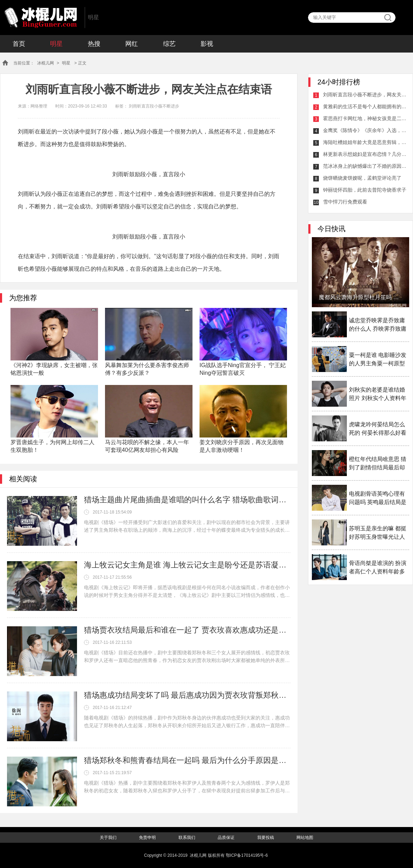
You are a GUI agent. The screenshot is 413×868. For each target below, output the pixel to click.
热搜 (94, 44)
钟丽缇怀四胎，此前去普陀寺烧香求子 (365, 190)
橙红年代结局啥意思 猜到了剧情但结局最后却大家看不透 (378, 464)
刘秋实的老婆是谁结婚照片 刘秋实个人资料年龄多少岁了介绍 (378, 395)
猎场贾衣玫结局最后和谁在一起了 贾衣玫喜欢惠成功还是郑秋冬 (187, 630)
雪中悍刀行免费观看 (345, 202)
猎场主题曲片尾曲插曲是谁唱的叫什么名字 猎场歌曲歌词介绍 (187, 500)
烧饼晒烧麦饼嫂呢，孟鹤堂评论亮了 (362, 178)
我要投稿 (266, 838)
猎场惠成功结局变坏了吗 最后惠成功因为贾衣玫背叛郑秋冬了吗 (187, 695)
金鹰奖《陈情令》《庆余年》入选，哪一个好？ (365, 130)
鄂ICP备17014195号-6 (247, 855)
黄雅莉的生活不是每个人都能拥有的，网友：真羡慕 (365, 106)
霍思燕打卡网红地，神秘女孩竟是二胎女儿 (365, 118)
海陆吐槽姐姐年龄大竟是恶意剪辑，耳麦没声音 (365, 142)
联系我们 (187, 838)
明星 (56, 44)
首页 (19, 44)
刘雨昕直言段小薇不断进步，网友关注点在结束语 (365, 95)
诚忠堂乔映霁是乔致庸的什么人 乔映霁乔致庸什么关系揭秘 (378, 325)
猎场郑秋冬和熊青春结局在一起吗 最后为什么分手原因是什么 (187, 760)
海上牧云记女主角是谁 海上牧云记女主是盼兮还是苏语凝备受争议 (187, 565)
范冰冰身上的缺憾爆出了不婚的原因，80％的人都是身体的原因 (365, 166)
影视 (207, 44)
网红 (132, 44)
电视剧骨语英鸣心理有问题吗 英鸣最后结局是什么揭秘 (378, 499)
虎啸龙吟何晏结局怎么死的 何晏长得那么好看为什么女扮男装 (378, 429)
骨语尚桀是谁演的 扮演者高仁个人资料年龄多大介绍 (378, 568)
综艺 (169, 44)
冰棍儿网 (41, 18)
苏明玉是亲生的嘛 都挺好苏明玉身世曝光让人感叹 (378, 533)
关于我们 (108, 838)
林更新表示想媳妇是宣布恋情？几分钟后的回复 (365, 154)
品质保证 (226, 838)
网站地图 (305, 838)
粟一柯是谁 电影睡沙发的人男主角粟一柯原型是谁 (378, 360)
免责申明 (147, 838)
